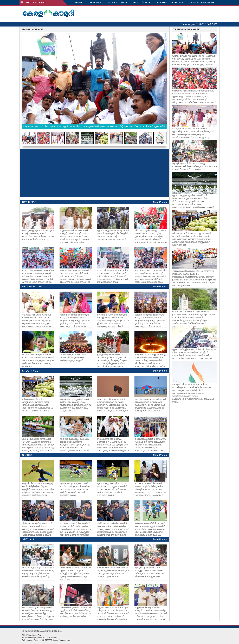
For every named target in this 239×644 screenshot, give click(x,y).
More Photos (160, 202)
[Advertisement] (95, 173)
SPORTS (162, 3)
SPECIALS (178, 3)
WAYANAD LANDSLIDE (202, 3)
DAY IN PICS (95, 3)
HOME (79, 3)
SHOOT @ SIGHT (142, 3)
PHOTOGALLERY (33, 2)
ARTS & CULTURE (117, 3)
